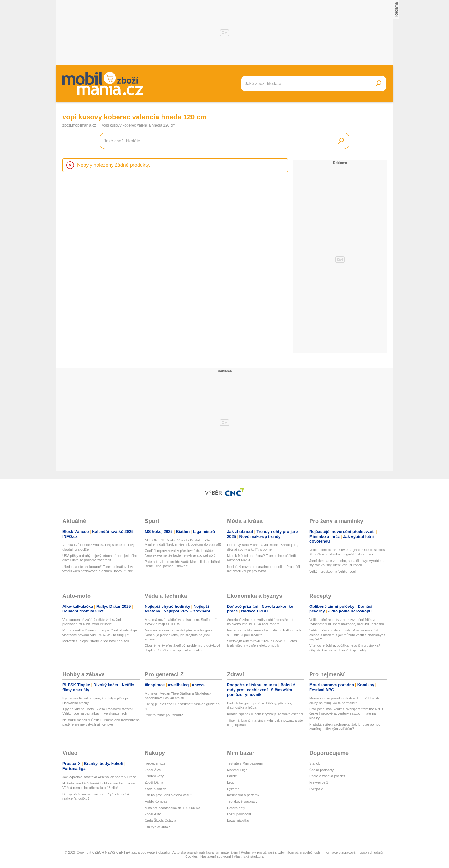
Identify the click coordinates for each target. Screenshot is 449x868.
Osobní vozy (154, 776)
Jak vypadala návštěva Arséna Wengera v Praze (99, 777)
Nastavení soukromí (216, 856)
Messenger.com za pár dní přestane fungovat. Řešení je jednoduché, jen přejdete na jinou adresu (180, 635)
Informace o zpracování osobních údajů (352, 852)
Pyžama (233, 789)
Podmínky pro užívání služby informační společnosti (280, 852)
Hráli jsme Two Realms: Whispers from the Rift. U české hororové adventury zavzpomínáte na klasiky (347, 714)
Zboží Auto (153, 814)
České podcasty (321, 770)
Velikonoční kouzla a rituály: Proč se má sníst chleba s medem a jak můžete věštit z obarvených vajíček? (347, 635)
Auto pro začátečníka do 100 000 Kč (172, 808)
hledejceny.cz (155, 763)
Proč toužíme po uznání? (164, 715)
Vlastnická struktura (249, 856)
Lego (231, 782)
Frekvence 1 (319, 782)
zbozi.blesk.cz (155, 789)
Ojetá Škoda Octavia (160, 820)
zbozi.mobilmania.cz (79, 125)
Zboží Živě (153, 770)
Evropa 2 (316, 789)
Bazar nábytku (238, 820)
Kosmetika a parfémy (243, 795)
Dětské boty (236, 808)
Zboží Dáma (154, 782)
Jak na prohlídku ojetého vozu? (168, 795)
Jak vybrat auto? (157, 827)
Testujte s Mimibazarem (245, 763)
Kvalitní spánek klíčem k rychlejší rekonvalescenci (265, 714)
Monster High (237, 770)
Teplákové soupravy (242, 801)
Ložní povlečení (239, 814)
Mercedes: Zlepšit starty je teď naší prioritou (96, 641)
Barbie (232, 776)
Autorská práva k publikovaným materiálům (205, 852)
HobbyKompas (156, 801)
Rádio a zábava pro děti (327, 776)
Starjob (315, 763)
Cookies (191, 856)
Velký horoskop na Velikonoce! (333, 571)
